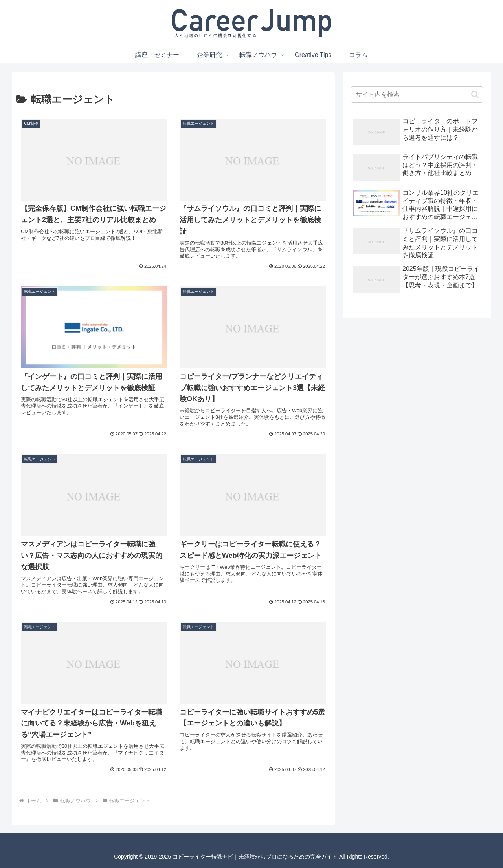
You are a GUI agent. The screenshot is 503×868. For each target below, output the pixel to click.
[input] (417, 95)
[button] (475, 94)
